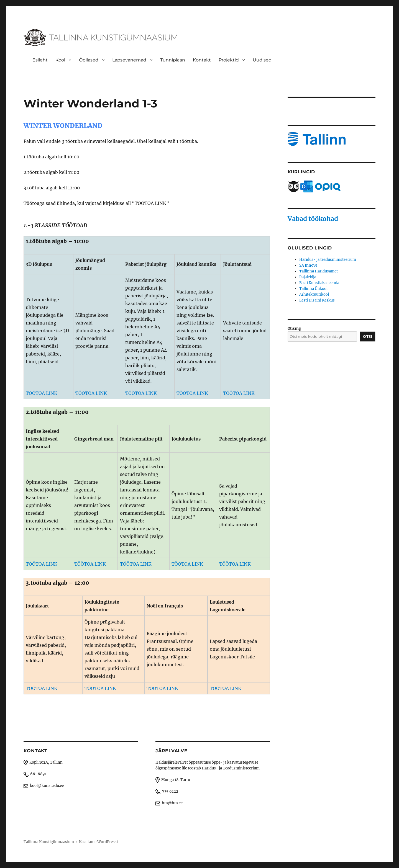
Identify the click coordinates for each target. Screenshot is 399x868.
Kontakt (202, 60)
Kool (60, 60)
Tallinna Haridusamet (319, 271)
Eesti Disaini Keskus (317, 300)
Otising (294, 329)
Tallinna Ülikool (313, 289)
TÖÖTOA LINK (42, 393)
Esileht (40, 60)
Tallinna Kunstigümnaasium (49, 842)
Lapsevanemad (129, 60)
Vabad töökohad (313, 219)
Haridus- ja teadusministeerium (328, 260)
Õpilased (89, 60)
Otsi (368, 336)
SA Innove (308, 265)
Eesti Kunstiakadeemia (319, 283)
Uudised (262, 60)
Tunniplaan (173, 60)
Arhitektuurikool (314, 294)
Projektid (229, 60)
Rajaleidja (308, 277)
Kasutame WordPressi (98, 842)
